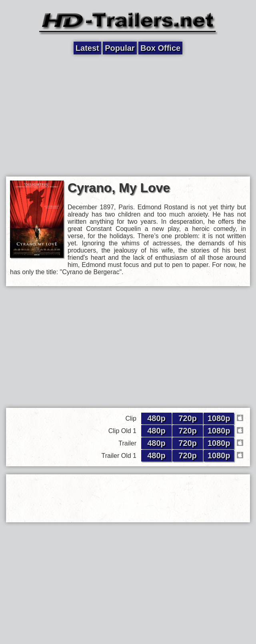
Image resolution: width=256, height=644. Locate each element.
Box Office (160, 48)
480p (156, 418)
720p (188, 418)
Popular (120, 48)
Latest (87, 48)
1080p (219, 418)
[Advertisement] (128, 115)
